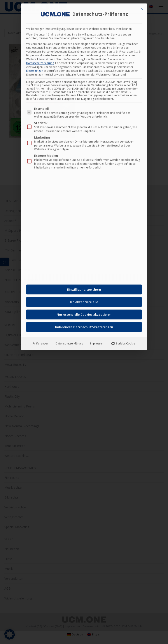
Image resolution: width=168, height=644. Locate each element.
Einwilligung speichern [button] (84, 288)
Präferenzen (41, 342)
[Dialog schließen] (142, 7)
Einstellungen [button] (35, 69)
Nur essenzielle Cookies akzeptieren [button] (84, 313)
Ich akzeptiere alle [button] (84, 300)
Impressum (97, 342)
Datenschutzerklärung (40, 61)
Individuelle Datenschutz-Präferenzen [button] (84, 325)
